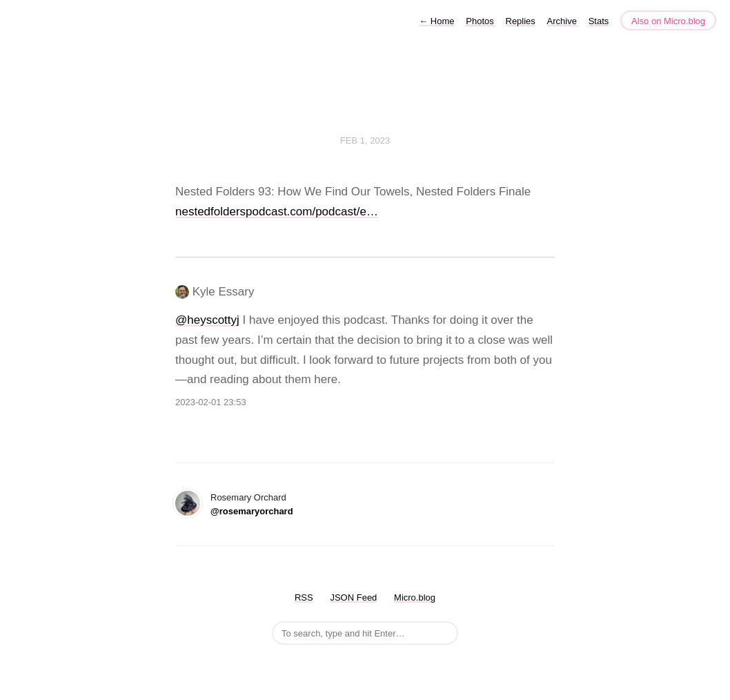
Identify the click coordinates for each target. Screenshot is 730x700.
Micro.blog (415, 597)
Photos (480, 21)
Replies (521, 21)
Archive (562, 21)
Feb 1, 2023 (365, 140)
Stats (599, 21)
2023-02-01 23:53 (211, 402)
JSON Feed (353, 597)
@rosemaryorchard (252, 511)
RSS (304, 597)
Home (436, 21)
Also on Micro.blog (668, 21)
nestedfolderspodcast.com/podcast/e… (277, 212)
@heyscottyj (207, 320)
